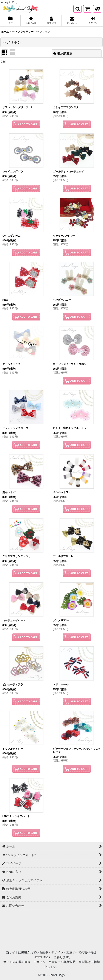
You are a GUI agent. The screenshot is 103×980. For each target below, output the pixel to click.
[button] (77, 9)
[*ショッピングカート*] (87, 9)
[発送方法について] (97, 9)
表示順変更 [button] (63, 53)
